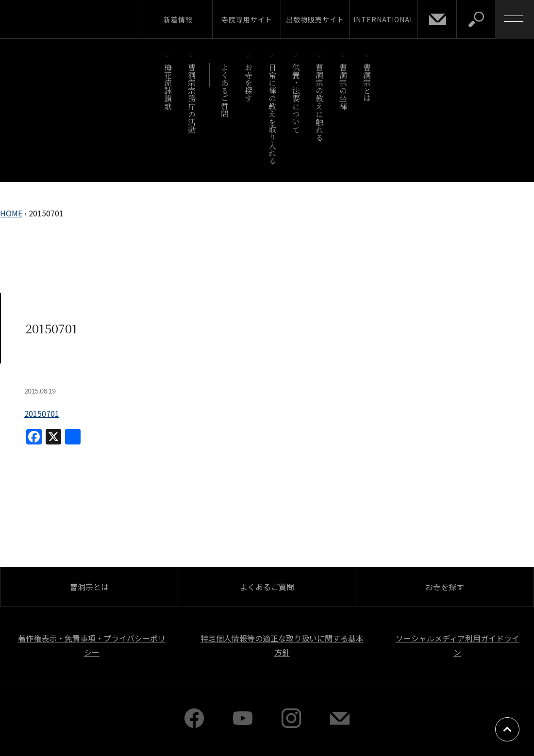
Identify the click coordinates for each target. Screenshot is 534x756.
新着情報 (178, 19)
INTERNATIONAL (384, 19)
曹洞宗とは (367, 83)
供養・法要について (296, 98)
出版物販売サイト (315, 19)
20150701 (42, 413)
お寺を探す (249, 83)
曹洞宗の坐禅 (343, 87)
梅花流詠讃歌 (168, 87)
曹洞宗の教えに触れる (320, 102)
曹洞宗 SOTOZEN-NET (90, 19)
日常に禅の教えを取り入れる (272, 114)
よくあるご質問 (225, 90)
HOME (11, 213)
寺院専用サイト (247, 19)
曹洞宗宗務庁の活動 (192, 98)
